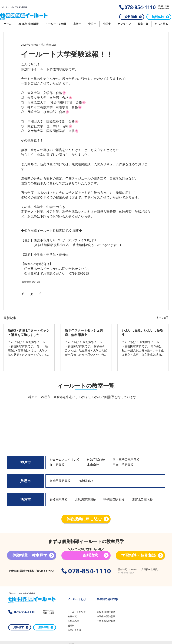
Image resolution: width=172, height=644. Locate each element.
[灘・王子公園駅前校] (128, 460)
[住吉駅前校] (58, 465)
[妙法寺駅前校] (97, 460)
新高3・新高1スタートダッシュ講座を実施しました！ (29, 333)
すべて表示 (162, 317)
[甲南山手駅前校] (125, 465)
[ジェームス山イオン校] (67, 460)
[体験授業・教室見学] (32, 555)
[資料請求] (132, 17)
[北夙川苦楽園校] (87, 500)
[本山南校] (95, 465)
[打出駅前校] (90, 481)
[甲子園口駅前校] (115, 500)
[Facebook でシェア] (23, 294)
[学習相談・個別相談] (140, 555)
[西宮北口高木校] (144, 500)
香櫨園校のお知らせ (33, 282)
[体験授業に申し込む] (86, 519)
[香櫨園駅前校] (62, 500)
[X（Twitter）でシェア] (31, 294)
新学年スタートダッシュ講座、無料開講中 (84, 333)
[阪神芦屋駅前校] (62, 481)
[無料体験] (159, 17)
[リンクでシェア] (40, 294)
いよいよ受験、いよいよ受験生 (142, 333)
